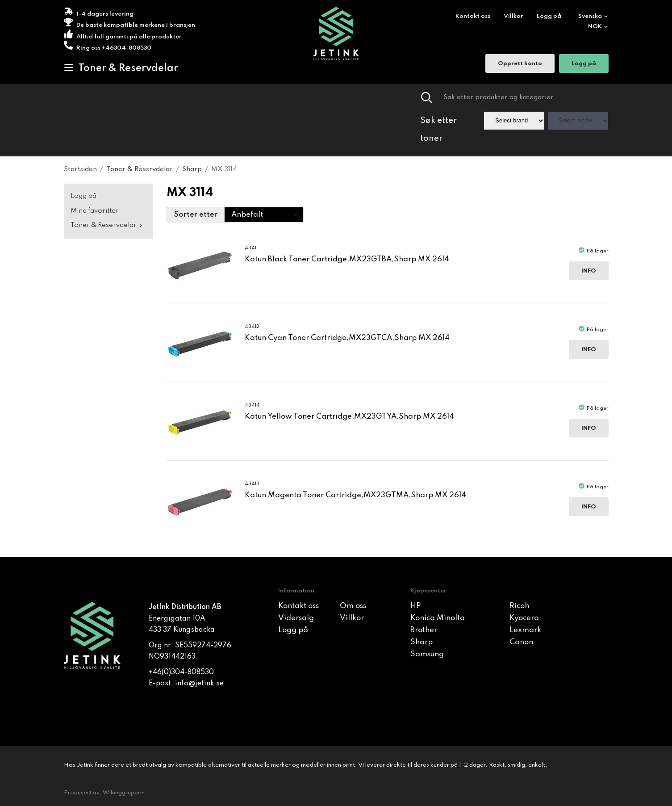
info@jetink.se (199, 684)
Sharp (422, 642)
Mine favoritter (95, 211)
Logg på (549, 16)
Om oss (353, 606)
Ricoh (519, 606)
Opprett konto (520, 65)
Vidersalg (296, 618)
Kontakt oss (473, 16)
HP (415, 606)
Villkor (513, 16)
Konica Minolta (438, 618)
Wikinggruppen (124, 793)
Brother (424, 630)
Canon (521, 642)
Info (589, 271)
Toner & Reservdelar (121, 68)
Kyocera (524, 618)
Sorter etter (196, 215)
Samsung (427, 654)
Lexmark (525, 630)
